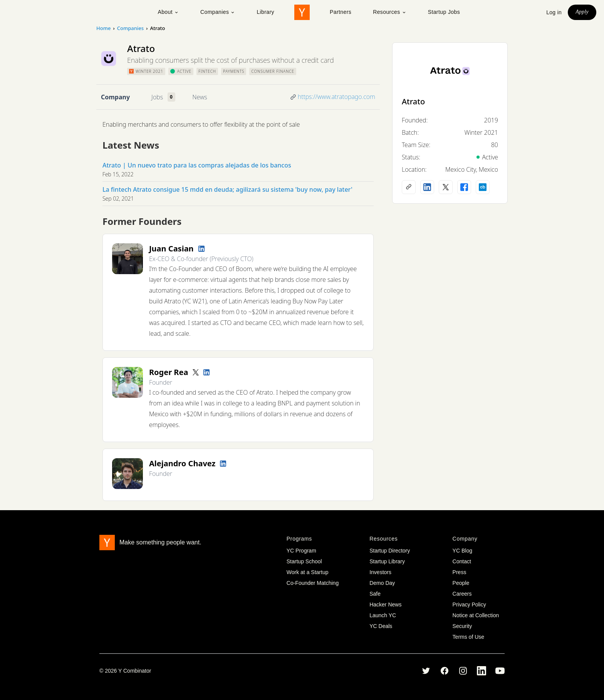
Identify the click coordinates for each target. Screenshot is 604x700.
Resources (390, 12)
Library (265, 12)
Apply (582, 12)
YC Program (301, 551)
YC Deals (381, 626)
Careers (462, 594)
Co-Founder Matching (313, 583)
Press (460, 572)
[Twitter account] (196, 372)
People (461, 583)
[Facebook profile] (464, 187)
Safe (375, 594)
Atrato (413, 101)
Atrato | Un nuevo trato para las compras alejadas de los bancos (197, 165)
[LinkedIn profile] (201, 249)
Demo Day (382, 583)
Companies (218, 12)
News (200, 97)
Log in (554, 12)
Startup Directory (390, 551)
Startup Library (387, 561)
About (168, 12)
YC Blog (462, 551)
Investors (380, 572)
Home (103, 28)
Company (115, 97)
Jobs (157, 97)
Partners (341, 12)
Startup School (304, 561)
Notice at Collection (476, 615)
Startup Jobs (444, 12)
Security (462, 626)
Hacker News (385, 605)
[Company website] (409, 187)
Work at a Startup (308, 572)
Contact (462, 561)
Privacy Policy (469, 605)
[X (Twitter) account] (446, 187)
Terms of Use (468, 637)
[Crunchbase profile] (483, 187)
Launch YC (383, 615)
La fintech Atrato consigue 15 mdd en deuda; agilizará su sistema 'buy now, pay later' (227, 189)
